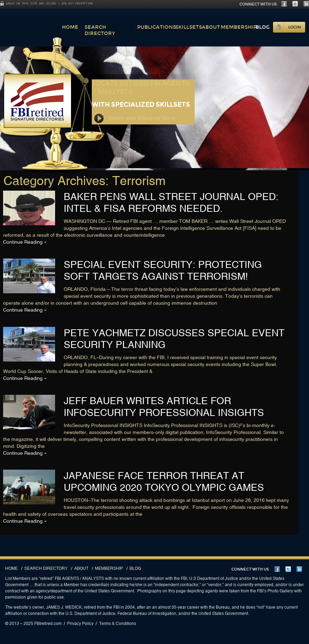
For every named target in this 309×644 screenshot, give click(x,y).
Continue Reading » (25, 242)
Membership (239, 27)
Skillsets (189, 27)
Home (70, 27)
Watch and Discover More (134, 118)
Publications (157, 27)
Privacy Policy (80, 624)
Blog (263, 27)
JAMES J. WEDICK (64, 607)
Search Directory (100, 30)
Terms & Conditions (118, 624)
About (211, 27)
